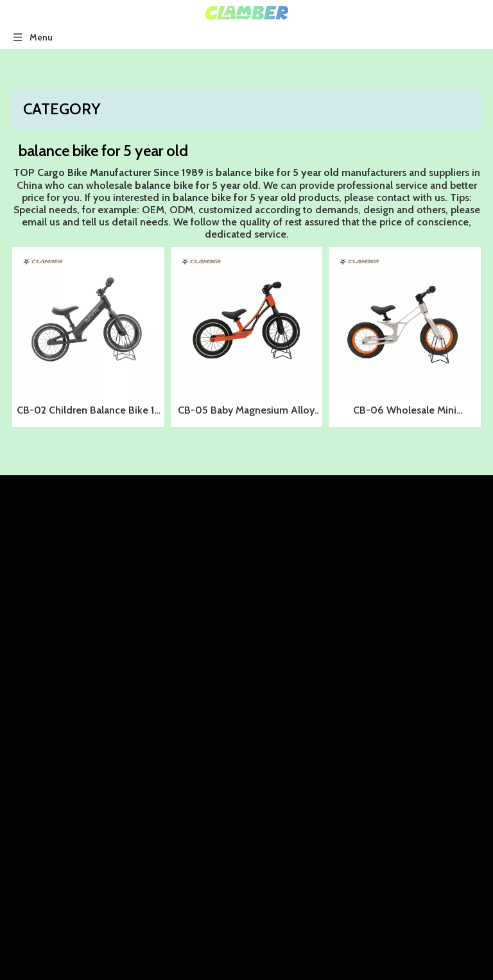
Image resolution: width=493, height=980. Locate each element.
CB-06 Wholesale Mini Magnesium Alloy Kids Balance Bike (405, 412)
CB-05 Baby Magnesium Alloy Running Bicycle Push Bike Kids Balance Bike (246, 412)
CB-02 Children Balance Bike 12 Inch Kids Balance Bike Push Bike (88, 412)
